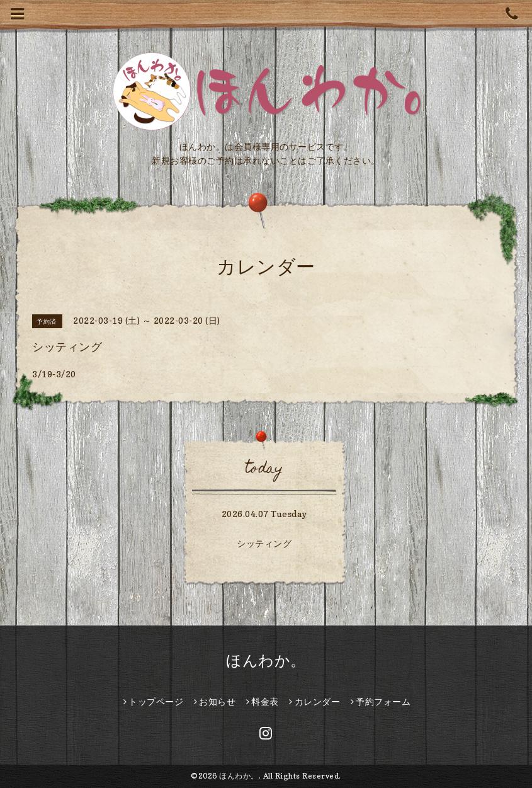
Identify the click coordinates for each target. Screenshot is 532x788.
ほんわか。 (266, 660)
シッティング (264, 543)
